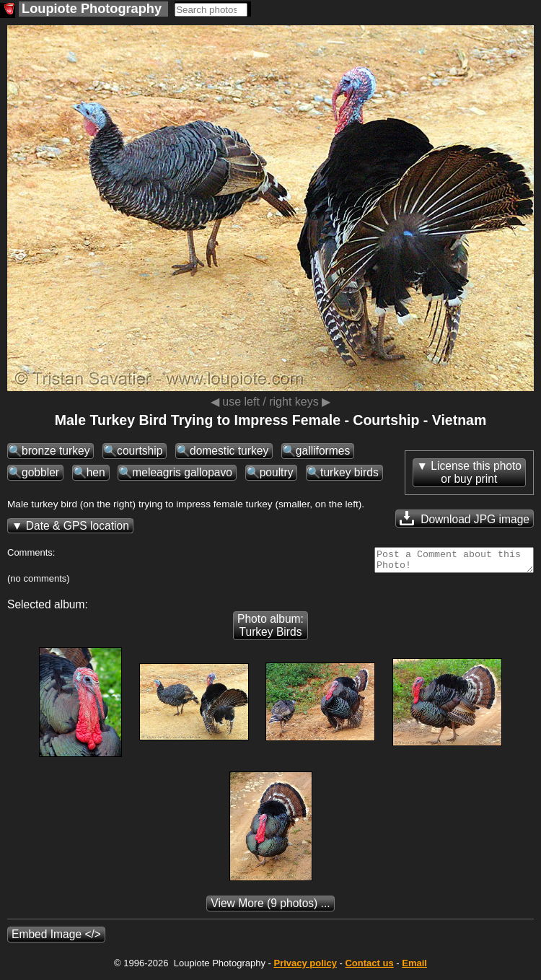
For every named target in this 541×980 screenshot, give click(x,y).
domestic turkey (229, 451)
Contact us (369, 967)
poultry (277, 472)
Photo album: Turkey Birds (270, 630)
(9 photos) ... (270, 907)
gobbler (40, 472)
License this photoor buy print (476, 472)
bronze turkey (56, 451)
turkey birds (349, 472)
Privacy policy (305, 967)
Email (414, 967)
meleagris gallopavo (182, 472)
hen (96, 472)
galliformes (323, 451)
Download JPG (465, 518)
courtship (140, 451)
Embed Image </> (56, 939)
